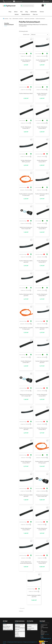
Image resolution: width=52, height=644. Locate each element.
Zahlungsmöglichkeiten (20, 631)
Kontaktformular (18, 2)
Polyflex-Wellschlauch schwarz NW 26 (26, 529)
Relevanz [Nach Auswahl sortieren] (40, 35)
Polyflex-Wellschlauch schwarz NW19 (42, 395)
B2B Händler (34, 12)
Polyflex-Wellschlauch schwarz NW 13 (42, 261)
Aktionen (5, 625)
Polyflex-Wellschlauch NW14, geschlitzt (42, 328)
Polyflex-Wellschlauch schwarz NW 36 (42, 563)
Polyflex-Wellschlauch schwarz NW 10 (42, 161)
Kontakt (17, 633)
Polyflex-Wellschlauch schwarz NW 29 (42, 529)
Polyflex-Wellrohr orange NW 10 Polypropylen (26, 195)
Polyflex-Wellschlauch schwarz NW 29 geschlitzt (26, 563)
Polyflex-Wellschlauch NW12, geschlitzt (26, 261)
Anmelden (29, 626)
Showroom (17, 637)
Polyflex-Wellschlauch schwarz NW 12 (42, 228)
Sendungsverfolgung (32, 625)
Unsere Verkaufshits (8, 630)
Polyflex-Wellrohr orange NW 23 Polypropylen (42, 462)
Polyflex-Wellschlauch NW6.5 (26, 94)
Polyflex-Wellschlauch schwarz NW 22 (42, 429)
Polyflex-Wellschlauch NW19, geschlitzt (26, 429)
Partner (42, 12)
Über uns (35, 14)
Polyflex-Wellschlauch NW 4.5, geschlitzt (42, 61)
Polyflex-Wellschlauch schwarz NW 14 (42, 295)
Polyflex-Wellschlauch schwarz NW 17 (26, 362)
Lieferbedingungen (19, 625)
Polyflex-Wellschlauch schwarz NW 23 (26, 462)
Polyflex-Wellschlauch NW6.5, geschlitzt (42, 94)
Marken (17, 14)
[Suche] (27, 6)
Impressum (20, 642)
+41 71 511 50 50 (7, 2)
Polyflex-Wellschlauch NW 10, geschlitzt (42, 195)
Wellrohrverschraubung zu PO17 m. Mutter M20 (26, 395)
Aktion (16, 12)
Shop (10, 12)
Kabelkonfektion (26, 14)
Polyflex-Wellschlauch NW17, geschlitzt (42, 362)
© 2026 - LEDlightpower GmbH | (10, 642)
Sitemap (17, 635)
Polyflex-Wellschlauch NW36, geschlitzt (34, 596)
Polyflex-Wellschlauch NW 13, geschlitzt (26, 295)
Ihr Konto (30, 621)
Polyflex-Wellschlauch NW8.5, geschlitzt (26, 161)
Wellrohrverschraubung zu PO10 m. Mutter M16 (26, 228)
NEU (21, 12)
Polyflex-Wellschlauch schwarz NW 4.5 (26, 61)
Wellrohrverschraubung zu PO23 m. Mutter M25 (42, 496)
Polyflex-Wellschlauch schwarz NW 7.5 (26, 128)
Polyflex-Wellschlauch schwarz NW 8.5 (42, 128)
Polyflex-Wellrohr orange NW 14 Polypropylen (26, 328)
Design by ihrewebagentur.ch (30, 642)
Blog (27, 12)
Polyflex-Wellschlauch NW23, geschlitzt (26, 496)
